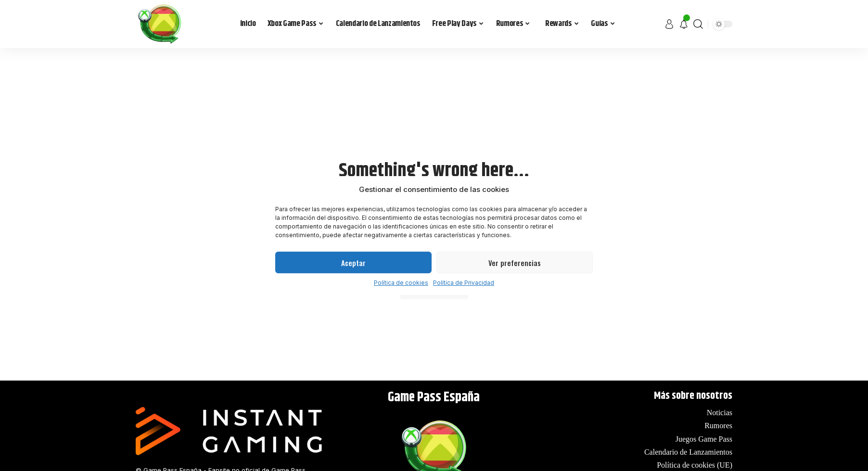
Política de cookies (401, 283)
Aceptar (353, 263)
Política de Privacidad (464, 283)
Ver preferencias (515, 263)
